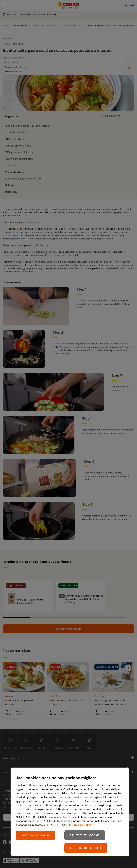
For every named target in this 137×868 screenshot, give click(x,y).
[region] (70, 812)
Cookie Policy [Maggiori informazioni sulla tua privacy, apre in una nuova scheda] (83, 825)
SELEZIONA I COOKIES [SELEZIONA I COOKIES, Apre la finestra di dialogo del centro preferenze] (35, 835)
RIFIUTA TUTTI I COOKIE (85, 835)
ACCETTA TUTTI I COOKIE (86, 848)
